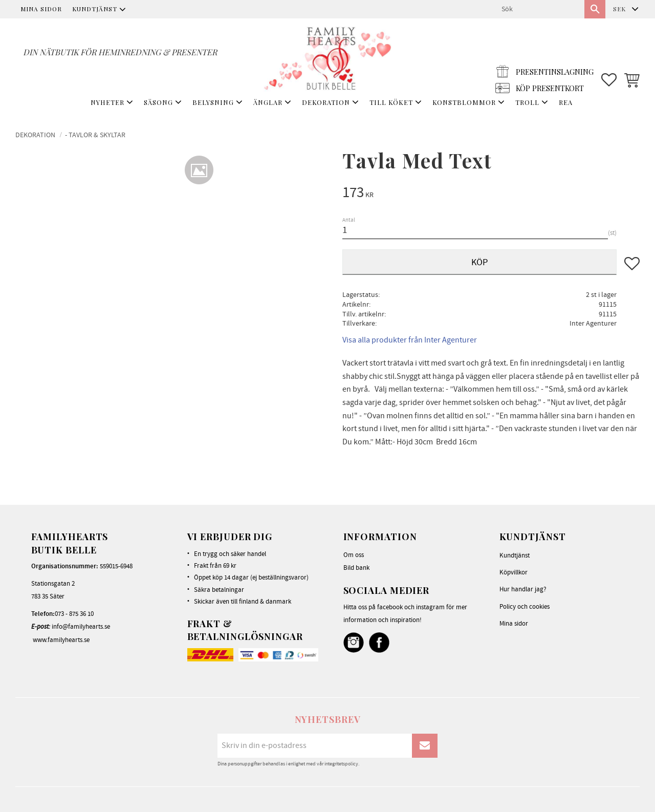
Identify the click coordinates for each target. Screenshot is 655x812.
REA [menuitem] (566, 102)
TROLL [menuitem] (527, 102)
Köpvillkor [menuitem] (514, 572)
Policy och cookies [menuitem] (525, 607)
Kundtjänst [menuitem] (95, 9)
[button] (609, 57)
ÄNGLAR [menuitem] (268, 102)
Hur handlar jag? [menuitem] (523, 589)
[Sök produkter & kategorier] (539, 9)
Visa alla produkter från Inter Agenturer (410, 340)
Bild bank (356, 568)
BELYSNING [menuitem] (213, 102)
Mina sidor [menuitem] (41, 9)
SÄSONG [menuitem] (158, 102)
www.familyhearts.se (61, 640)
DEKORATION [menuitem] (326, 102)
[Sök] (595, 9)
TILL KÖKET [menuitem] (391, 102)
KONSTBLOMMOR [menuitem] (464, 102)
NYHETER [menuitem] (107, 102)
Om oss (354, 555)
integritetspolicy (341, 764)
